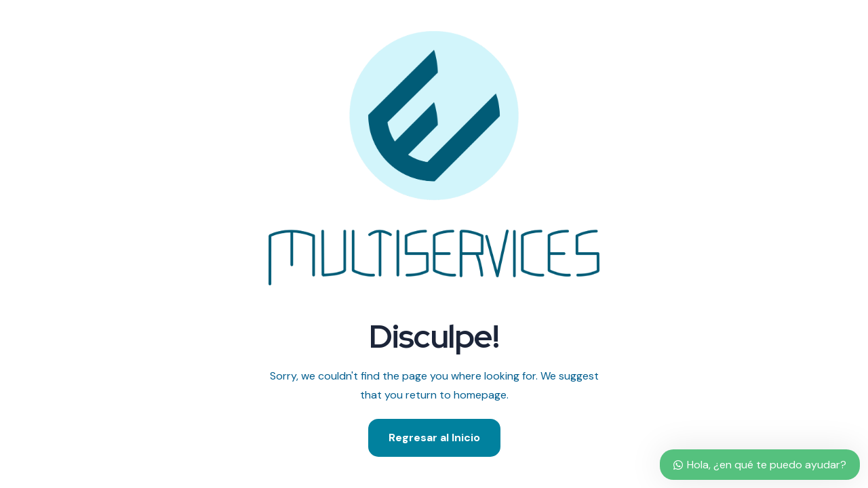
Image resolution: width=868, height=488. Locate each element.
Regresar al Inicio (434, 438)
